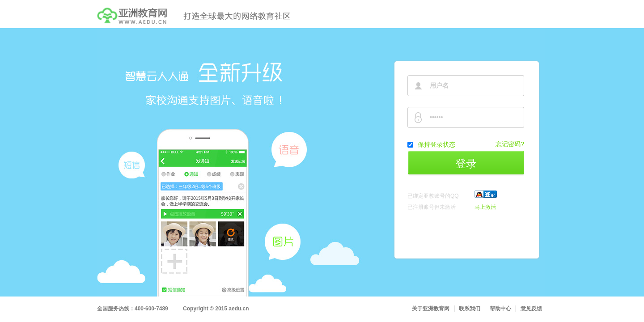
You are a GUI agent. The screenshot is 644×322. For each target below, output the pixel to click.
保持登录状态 (436, 144)
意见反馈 (531, 309)
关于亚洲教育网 (431, 309)
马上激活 (485, 207)
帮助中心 (500, 309)
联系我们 (470, 309)
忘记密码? (510, 144)
